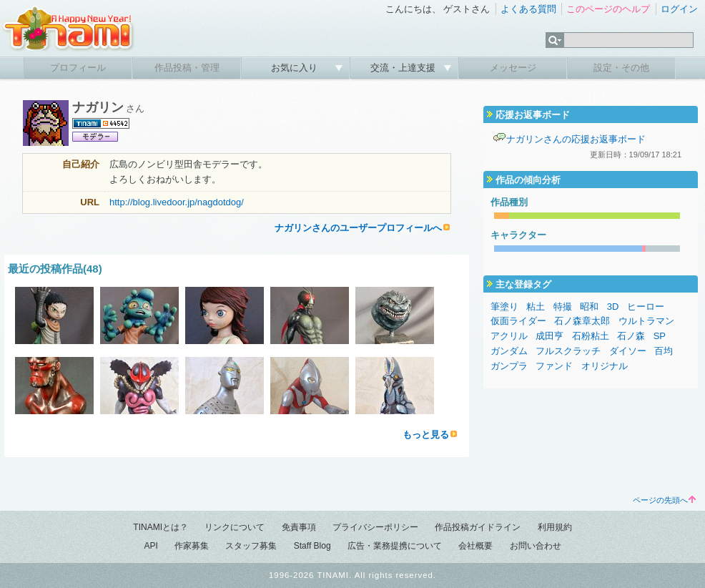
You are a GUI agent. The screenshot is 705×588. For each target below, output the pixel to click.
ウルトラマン (646, 321)
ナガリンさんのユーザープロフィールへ (358, 228)
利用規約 (555, 527)
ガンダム (509, 351)
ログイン (679, 9)
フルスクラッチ (568, 351)
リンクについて (235, 527)
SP (660, 336)
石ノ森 (631, 336)
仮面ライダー (518, 321)
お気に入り (296, 68)
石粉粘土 (591, 336)
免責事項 (299, 527)
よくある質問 (528, 9)
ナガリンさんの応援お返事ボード (576, 139)
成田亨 (549, 336)
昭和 (589, 307)
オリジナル (605, 366)
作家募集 (192, 546)
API (151, 546)
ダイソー (628, 351)
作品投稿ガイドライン (478, 527)
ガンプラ (509, 366)
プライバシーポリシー (375, 527)
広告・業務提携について (395, 546)
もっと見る (426, 435)
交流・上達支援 (404, 68)
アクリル (509, 336)
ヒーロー (646, 307)
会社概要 (475, 546)
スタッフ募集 (251, 546)
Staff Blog (312, 546)
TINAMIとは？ (161, 527)
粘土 (536, 307)
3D (613, 307)
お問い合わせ (536, 546)
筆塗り (504, 307)
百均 (664, 351)
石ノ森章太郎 (582, 321)
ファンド (554, 366)
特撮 (563, 307)
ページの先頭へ (664, 500)
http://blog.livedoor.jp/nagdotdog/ (177, 202)
